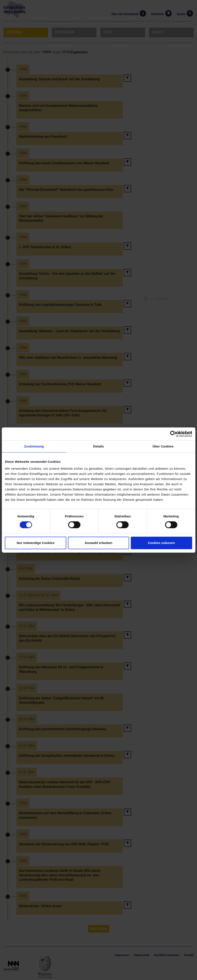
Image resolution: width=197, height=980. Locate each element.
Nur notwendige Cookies (36, 543)
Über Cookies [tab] (163, 446)
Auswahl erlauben (98, 543)
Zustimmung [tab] (34, 446)
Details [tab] (99, 446)
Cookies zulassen (161, 543)
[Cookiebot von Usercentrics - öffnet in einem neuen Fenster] (173, 434)
